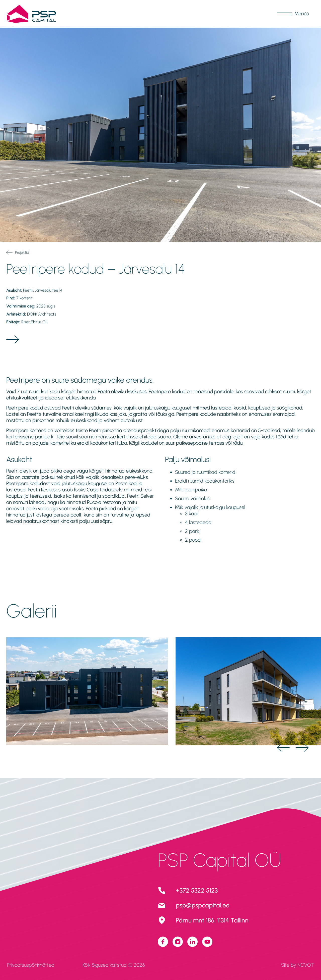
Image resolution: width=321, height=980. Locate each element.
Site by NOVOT (298, 965)
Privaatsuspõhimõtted (31, 965)
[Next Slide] (302, 748)
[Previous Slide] (283, 748)
